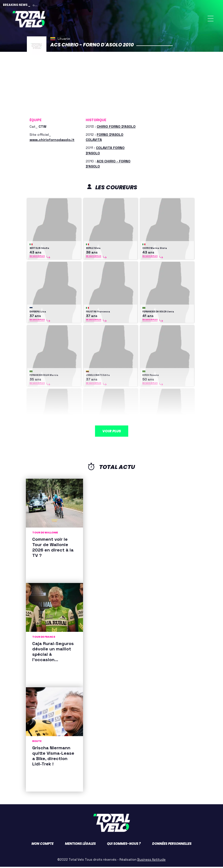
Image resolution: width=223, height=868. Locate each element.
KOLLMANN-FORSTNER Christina (48, 440)
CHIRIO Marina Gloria (155, 250)
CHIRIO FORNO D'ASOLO (116, 128)
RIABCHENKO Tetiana (155, 440)
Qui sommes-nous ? (124, 845)
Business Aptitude (151, 861)
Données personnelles (172, 845)
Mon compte (42, 845)
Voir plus (111, 427)
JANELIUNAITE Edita (98, 377)
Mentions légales (80, 845)
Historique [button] (96, 121)
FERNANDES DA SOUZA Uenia (158, 313)
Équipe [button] (36, 121)
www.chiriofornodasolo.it (52, 141)
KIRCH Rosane (151, 377)
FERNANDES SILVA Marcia (44, 377)
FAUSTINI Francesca (98, 313)
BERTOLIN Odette (39, 250)
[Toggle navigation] (211, 19)
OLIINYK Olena (94, 440)
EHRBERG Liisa (38, 313)
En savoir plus (37, 258)
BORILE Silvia (93, 250)
